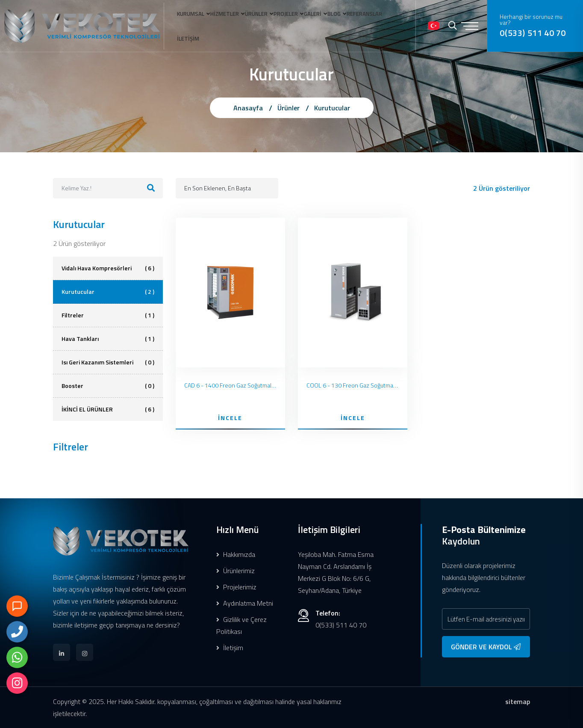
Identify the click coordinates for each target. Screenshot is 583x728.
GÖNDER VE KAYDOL (486, 647)
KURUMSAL (183, 23)
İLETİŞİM (181, 70)
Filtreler (108, 315)
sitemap (518, 701)
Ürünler (289, 108)
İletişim (230, 648)
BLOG (350, 23)
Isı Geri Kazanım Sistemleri (108, 362)
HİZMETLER (222, 23)
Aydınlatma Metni (245, 603)
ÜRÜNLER (258, 23)
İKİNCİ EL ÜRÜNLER (108, 409)
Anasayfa (248, 108)
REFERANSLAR (385, 23)
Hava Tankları (108, 339)
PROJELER (293, 23)
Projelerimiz (236, 587)
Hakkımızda (236, 554)
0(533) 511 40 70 (537, 53)
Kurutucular (332, 108)
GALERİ (324, 23)
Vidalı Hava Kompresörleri (108, 268)
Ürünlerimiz (236, 571)
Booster (108, 386)
